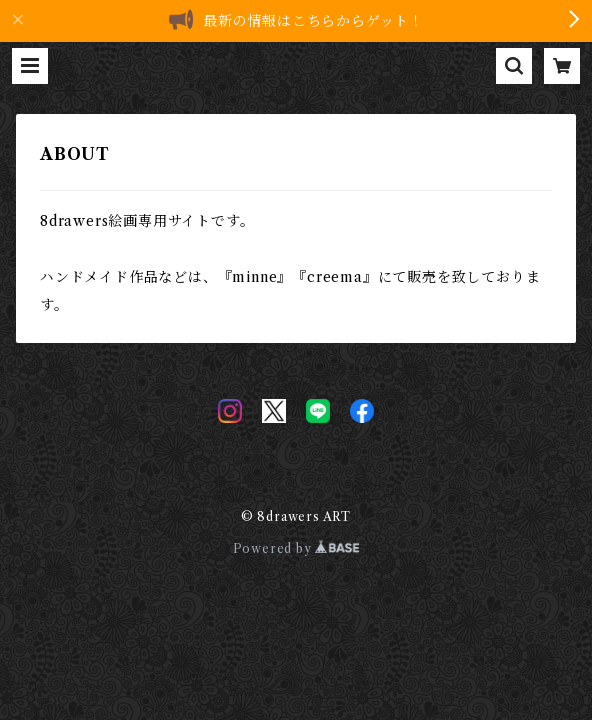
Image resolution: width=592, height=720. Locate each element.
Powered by (296, 548)
